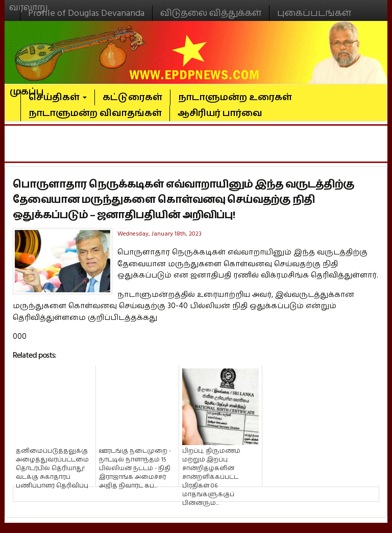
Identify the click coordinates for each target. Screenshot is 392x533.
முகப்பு (27, 87)
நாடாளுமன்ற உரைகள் (235, 97)
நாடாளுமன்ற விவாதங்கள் (95, 113)
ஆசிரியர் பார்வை (220, 113)
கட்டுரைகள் (132, 97)
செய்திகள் (58, 97)
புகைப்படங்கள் (314, 13)
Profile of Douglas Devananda (86, 13)
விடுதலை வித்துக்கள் (211, 13)
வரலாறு (29, 3)
